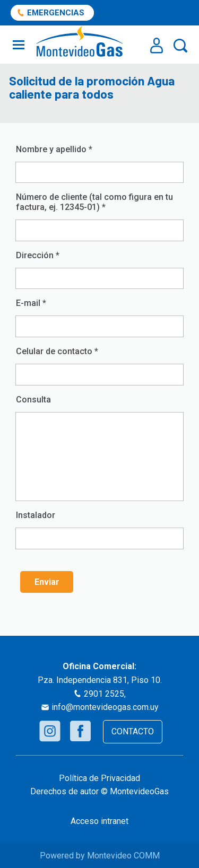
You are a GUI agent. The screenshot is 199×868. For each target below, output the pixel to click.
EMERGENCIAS (56, 13)
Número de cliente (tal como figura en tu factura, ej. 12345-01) (99, 216)
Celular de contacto (99, 366)
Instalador (99, 529)
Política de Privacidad (99, 778)
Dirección (99, 270)
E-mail (99, 317)
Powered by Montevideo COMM (100, 856)
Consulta (33, 400)
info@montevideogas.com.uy (105, 707)
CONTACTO (133, 731)
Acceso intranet (99, 821)
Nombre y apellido (99, 164)
